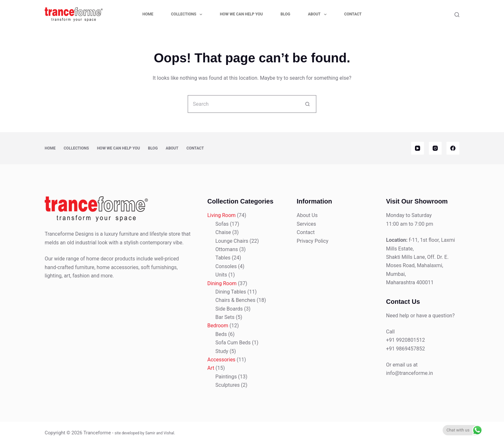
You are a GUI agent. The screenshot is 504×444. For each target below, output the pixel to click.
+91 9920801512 (405, 340)
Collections (188, 14)
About (319, 14)
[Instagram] (435, 148)
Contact (353, 14)
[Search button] (307, 104)
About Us (307, 215)
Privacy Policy (313, 241)
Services (306, 224)
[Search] (457, 15)
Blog (285, 14)
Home (148, 14)
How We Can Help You (241, 14)
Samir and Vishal (160, 433)
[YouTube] (418, 148)
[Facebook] (453, 148)
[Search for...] (243, 104)
